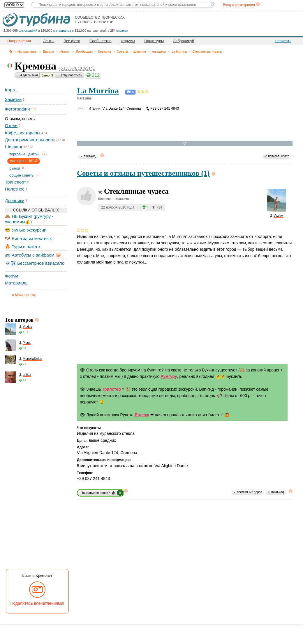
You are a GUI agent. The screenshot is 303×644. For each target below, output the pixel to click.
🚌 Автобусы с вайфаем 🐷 (33, 255)
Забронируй (184, 41)
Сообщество (101, 41)
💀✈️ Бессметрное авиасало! (35, 263)
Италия (65, 51)
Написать (283, 41)
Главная (10, 51)
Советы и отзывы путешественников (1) (143, 173)
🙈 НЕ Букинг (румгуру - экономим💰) (29, 219)
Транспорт (15, 182)
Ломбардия (84, 51)
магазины (159, 51)
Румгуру (169, 376)
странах (122, 31)
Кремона (105, 51)
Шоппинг (140, 51)
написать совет (278, 156)
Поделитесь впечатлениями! (37, 603)
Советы (122, 51)
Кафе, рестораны (23, 133)
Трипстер (111, 389)
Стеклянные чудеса (207, 51)
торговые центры (24, 154)
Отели (11, 126)
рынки (15, 168)
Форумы (128, 41)
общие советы (22, 175)
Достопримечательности (30, 140)
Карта (11, 90)
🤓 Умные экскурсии (26, 230)
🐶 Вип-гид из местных (28, 238)
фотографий (28, 31)
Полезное (15, 189)
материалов (62, 31)
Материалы (17, 283)
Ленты (49, 41)
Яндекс (142, 415)
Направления (28, 51)
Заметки (13, 99)
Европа (49, 51)
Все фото (72, 41)
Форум (12, 276)
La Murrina (179, 51)
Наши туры (154, 41)
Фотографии (17, 109)
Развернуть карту (185, 144)
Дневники (15, 201)
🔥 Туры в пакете (22, 247)
